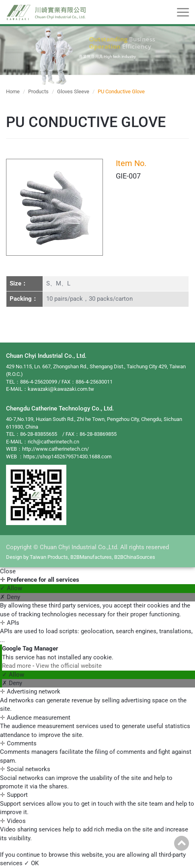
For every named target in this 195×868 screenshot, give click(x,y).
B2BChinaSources (135, 557)
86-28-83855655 (39, 434)
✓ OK (31, 863)
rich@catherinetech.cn (53, 442)
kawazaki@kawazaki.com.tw (61, 389)
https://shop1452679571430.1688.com (67, 457)
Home (13, 91)
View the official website (69, 666)
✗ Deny (10, 597)
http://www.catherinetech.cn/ (55, 449)
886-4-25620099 (39, 382)
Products (38, 91)
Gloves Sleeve (73, 91)
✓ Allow (11, 588)
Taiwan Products (49, 557)
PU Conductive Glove (121, 91)
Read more (17, 666)
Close (8, 571)
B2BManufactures (91, 557)
